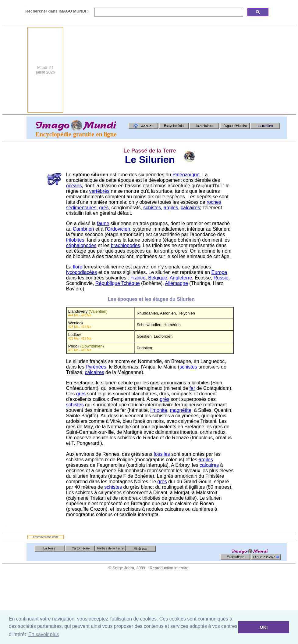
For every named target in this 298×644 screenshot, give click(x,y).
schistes (152, 208)
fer (192, 388)
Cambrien (83, 229)
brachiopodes (126, 245)
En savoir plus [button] (44, 634)
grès (104, 208)
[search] (168, 12)
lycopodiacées (82, 272)
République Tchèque (118, 283)
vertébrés (99, 191)
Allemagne (176, 283)
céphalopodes (81, 245)
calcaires (190, 208)
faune (103, 223)
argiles (171, 208)
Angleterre (181, 278)
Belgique (158, 278)
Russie (221, 278)
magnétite (180, 410)
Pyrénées (96, 367)
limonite (159, 410)
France (138, 278)
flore (78, 267)
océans (74, 186)
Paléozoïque (186, 175)
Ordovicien (119, 229)
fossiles (162, 454)
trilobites (75, 240)
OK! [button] (264, 627)
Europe (219, 272)
